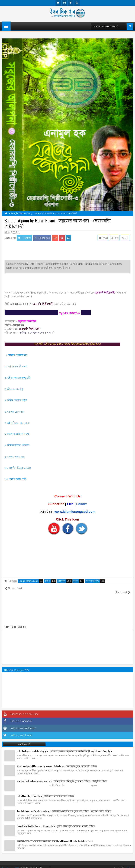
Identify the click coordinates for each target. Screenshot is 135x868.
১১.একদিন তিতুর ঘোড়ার (18, 468)
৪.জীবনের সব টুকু (14, 389)
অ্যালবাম (62, 581)
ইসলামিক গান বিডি (11, 864)
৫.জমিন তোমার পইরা (16, 400)
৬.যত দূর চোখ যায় (14, 412)
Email (104, 238)
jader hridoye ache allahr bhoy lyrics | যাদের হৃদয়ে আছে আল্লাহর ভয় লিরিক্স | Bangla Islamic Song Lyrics (65, 747)
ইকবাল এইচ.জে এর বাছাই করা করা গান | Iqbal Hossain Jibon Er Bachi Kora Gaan (55, 837)
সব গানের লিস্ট (92, 581)
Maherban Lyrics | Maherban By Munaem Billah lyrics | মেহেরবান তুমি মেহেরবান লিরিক (57, 762)
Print (115, 238)
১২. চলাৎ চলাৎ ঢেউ (16, 479)
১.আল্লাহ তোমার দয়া (16, 355)
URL (126, 238)
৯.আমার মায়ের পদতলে (17, 445)
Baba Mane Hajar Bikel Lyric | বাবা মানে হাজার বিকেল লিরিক (45, 792)
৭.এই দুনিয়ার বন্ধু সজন (17, 423)
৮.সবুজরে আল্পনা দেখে (17, 434)
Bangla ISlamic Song (28, 581)
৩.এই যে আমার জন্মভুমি (17, 378)
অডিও (47, 581)
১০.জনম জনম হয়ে (15, 457)
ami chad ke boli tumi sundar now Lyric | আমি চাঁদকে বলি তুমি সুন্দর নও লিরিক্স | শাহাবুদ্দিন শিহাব (62, 777)
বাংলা (76, 581)
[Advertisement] (67, 251)
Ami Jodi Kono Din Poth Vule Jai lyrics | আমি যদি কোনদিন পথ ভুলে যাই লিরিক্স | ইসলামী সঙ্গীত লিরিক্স (64, 807)
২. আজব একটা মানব (16, 367)
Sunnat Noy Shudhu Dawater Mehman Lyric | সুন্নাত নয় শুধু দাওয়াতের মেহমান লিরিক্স (56, 822)
